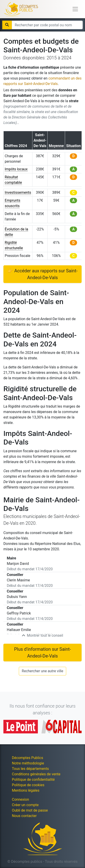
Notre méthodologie (28, 763)
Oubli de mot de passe (30, 810)
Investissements (18, 192)
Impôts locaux (16, 169)
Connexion (21, 799)
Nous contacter (24, 816)
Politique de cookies (28, 785)
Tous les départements (30, 769)
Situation (74, 146)
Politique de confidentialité (33, 780)
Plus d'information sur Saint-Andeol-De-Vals (42, 653)
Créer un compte (25, 805)
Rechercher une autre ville (42, 671)
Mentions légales (26, 790)
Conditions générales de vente (36, 774)
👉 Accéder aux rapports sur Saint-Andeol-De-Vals (42, 274)
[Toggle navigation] (75, 9)
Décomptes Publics (28, 758)
